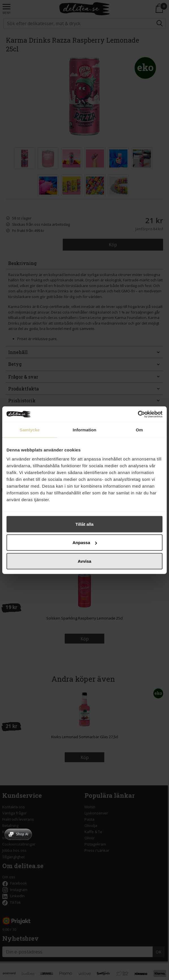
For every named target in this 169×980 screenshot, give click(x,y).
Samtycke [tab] (30, 430)
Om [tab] (139, 430)
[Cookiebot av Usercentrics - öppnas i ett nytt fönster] (138, 414)
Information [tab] (84, 430)
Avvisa (84, 561)
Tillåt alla (84, 524)
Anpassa (85, 543)
